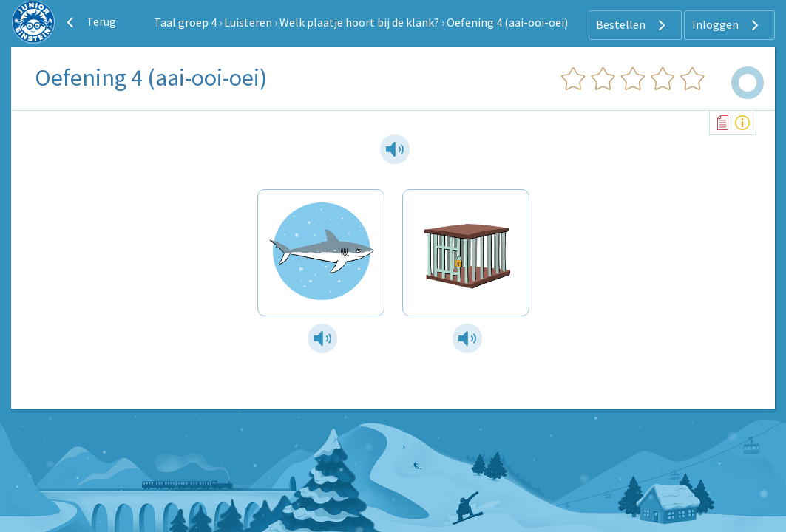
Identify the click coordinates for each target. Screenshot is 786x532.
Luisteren (248, 22)
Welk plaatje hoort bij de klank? (359, 22)
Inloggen (727, 25)
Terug (89, 22)
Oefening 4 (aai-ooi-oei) (507, 22)
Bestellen (633, 25)
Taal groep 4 (185, 22)
